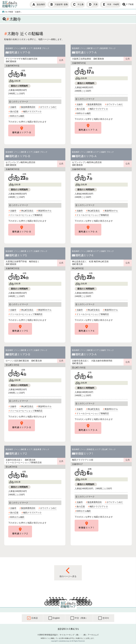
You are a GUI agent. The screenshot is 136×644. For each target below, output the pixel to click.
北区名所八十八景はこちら (68, 629)
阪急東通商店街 (28, 107)
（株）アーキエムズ (90, 635)
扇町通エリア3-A (86, 355)
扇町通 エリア (26, 48)
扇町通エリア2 (18, 454)
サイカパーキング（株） (70, 635)
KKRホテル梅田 (17, 116)
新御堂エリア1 (84, 454)
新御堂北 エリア (94, 449)
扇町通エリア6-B (20, 156)
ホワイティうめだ (48, 107)
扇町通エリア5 (18, 255)
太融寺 (13, 107)
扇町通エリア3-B (20, 355)
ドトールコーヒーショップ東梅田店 (26, 215)
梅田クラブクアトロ (32, 112)
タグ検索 (128, 4)
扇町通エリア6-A (86, 156)
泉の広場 (14, 112)
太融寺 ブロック (41, 152)
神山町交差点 (27, 211)
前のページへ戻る (68, 572)
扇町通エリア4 (84, 255)
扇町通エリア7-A (86, 52)
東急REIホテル (45, 211)
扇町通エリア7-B (20, 52)
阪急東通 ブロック (42, 48)
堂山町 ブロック (109, 449)
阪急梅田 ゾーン (12, 48)
